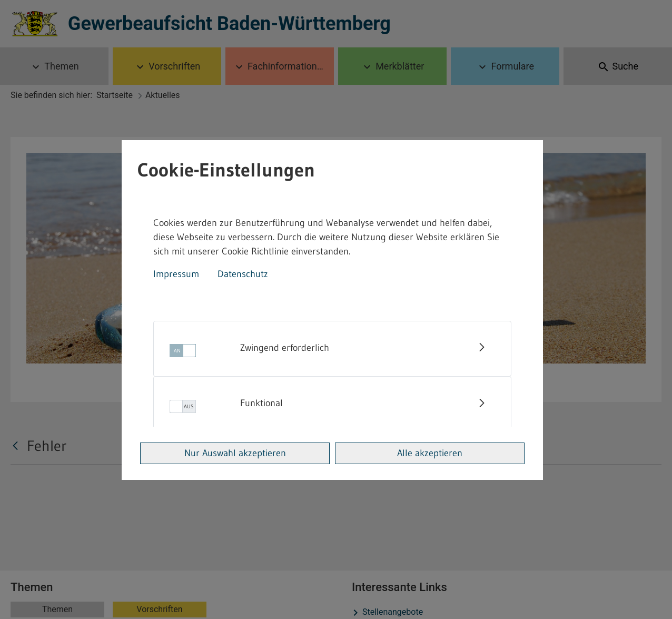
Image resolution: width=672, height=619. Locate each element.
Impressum (176, 274)
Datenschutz (243, 274)
